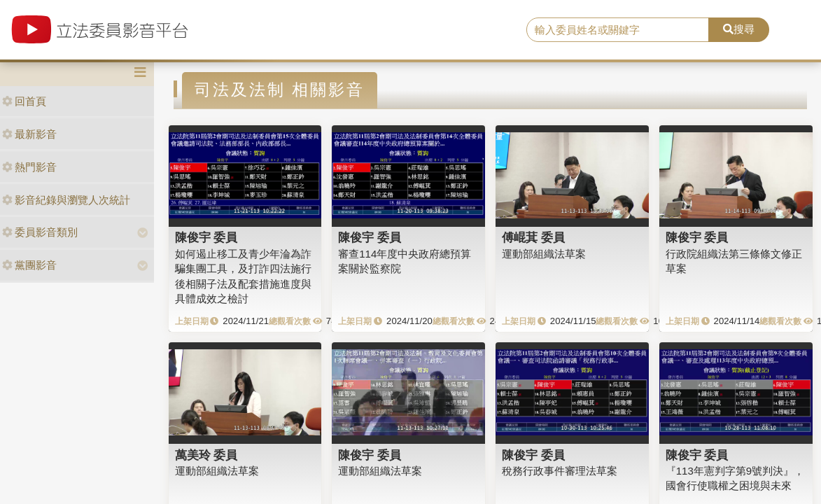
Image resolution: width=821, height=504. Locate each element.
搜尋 (739, 29)
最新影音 (29, 134)
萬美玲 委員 (206, 455)
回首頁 (24, 101)
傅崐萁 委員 (533, 237)
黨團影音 (29, 265)
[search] (618, 30)
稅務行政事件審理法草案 (560, 471)
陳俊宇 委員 (206, 237)
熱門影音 (29, 167)
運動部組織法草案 (544, 254)
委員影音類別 (40, 232)
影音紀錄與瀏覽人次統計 (66, 200)
